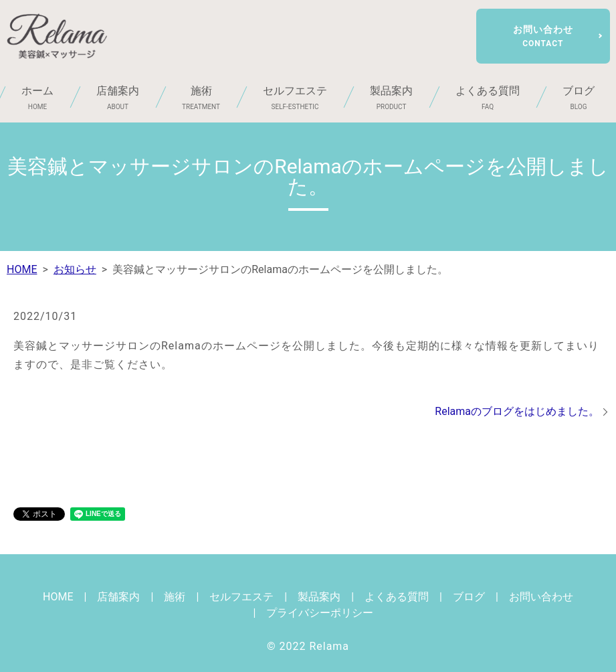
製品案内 (391, 98)
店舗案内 (118, 98)
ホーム (37, 98)
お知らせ (75, 269)
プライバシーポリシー (320, 613)
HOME (22, 269)
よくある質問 (488, 98)
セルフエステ (295, 98)
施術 (201, 98)
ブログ (469, 597)
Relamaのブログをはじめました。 (517, 411)
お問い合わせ (543, 36)
